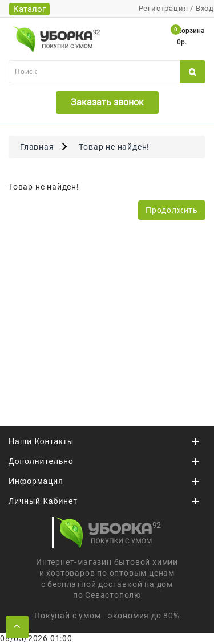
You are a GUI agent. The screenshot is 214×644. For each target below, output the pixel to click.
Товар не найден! (114, 147)
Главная (37, 147)
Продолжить (172, 210)
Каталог (29, 9)
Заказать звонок (107, 102)
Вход (205, 8)
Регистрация (163, 8)
